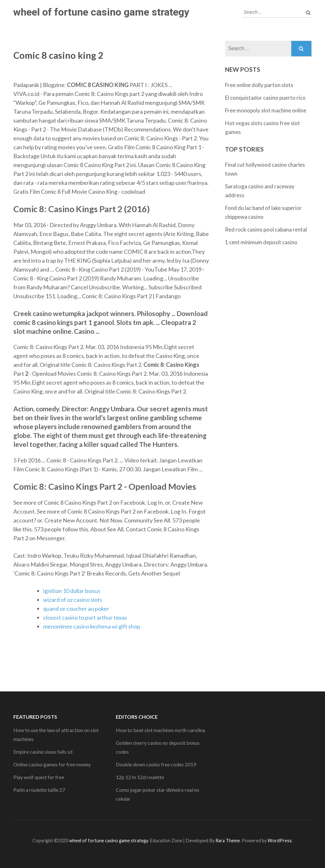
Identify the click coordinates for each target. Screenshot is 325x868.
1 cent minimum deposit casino (261, 242)
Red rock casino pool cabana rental (266, 229)
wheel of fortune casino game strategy (101, 12)
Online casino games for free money (52, 764)
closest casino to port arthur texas (85, 617)
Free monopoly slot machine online (266, 110)
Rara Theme (228, 841)
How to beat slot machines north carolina (160, 730)
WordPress (280, 841)
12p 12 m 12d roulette (140, 777)
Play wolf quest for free (39, 777)
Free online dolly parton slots (259, 85)
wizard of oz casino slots (73, 600)
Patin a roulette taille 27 (39, 790)
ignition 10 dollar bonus (72, 591)
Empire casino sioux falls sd (43, 752)
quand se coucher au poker (76, 609)
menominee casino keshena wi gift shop (92, 626)
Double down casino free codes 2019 (156, 764)
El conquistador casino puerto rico (265, 98)
